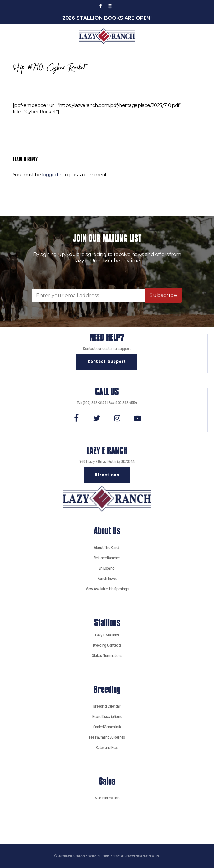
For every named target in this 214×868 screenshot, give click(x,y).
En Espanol (107, 568)
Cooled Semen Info (107, 727)
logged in (52, 174)
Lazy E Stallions (107, 635)
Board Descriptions (107, 716)
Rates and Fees (107, 747)
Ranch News (107, 579)
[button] (12, 36)
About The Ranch (107, 547)
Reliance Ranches (107, 558)
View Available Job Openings (107, 589)
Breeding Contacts (107, 645)
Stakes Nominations (107, 656)
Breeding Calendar (107, 706)
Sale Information (107, 798)
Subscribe (163, 295)
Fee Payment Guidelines (107, 737)
